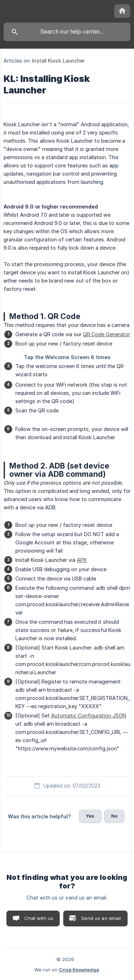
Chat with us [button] (39, 918)
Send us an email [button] (101, 918)
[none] (122, 11)
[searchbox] (67, 32)
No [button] (114, 816)
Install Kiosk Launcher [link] (58, 61)
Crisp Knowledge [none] (79, 970)
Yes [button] (90, 816)
